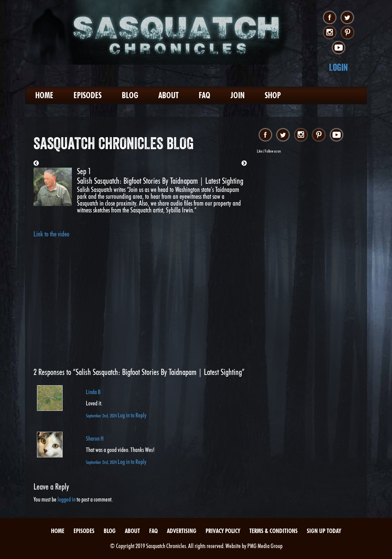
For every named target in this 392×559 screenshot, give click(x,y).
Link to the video (51, 234)
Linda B (93, 392)
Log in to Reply (132, 415)
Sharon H (95, 438)
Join (238, 95)
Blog (130, 95)
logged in (67, 499)
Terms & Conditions (273, 531)
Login (338, 67)
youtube (338, 48)
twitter (347, 18)
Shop (273, 95)
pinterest (347, 33)
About (168, 95)
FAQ (205, 95)
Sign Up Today (324, 531)
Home (44, 95)
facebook (330, 18)
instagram (330, 33)
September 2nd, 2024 (102, 415)
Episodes (88, 95)
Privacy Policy (223, 531)
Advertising (182, 531)
